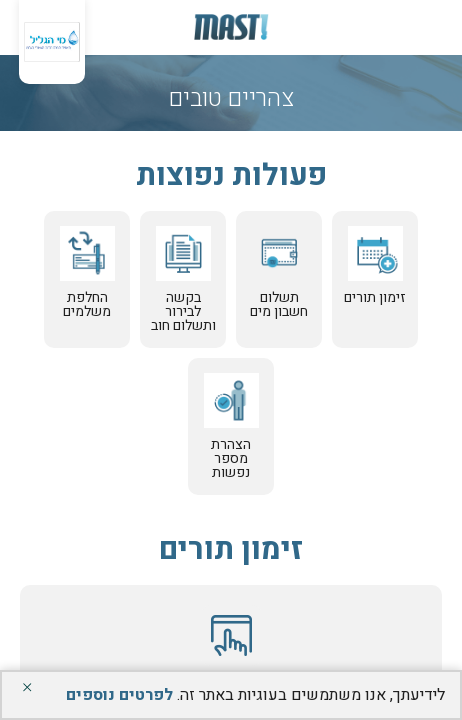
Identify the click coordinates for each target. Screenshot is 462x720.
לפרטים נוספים (119, 695)
